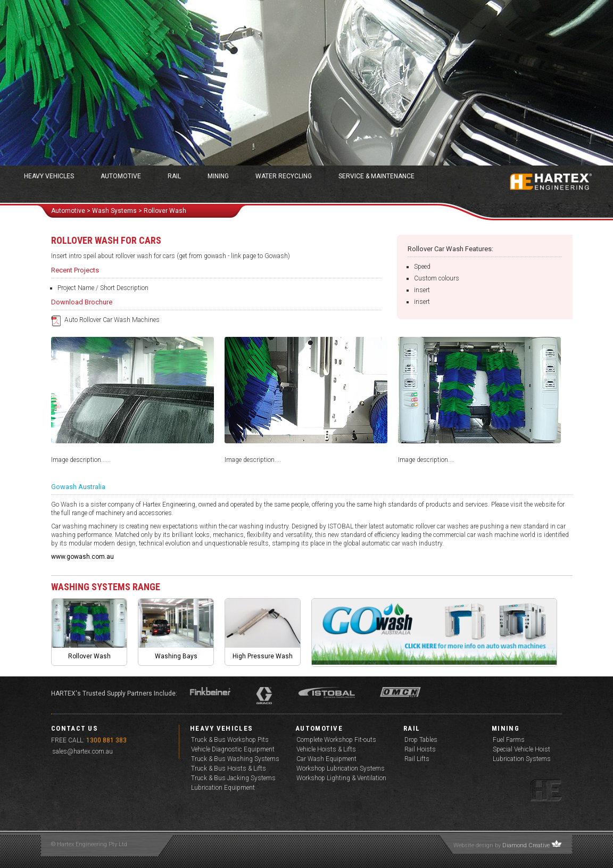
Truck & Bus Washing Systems (235, 759)
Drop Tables (421, 740)
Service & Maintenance (376, 176)
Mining (218, 176)
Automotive (121, 176)
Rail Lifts (417, 759)
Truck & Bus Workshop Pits (230, 740)
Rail (174, 176)
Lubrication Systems (522, 759)
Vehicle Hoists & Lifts (326, 749)
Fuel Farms (509, 740)
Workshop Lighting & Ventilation (341, 778)
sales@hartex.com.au (82, 751)
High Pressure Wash (263, 656)
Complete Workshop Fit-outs (336, 740)
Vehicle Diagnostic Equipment (233, 749)
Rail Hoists (420, 749)
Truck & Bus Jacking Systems (233, 778)
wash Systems (114, 211)
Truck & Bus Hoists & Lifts (229, 768)
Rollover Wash (89, 656)
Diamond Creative (526, 845)
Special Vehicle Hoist (521, 749)
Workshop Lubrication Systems (341, 768)
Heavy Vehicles (49, 176)
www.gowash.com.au (82, 557)
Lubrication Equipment (223, 788)
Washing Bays (176, 656)
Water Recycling (284, 176)
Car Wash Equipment (326, 759)
